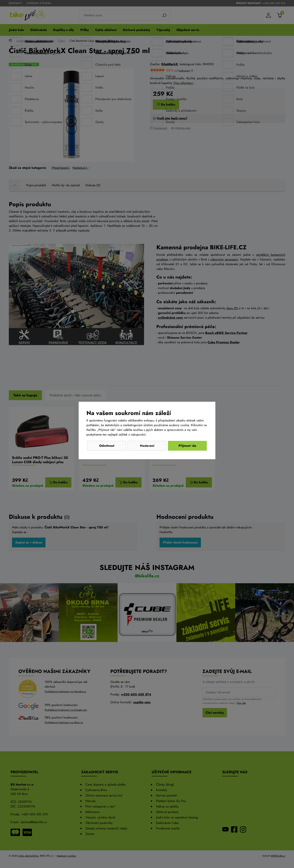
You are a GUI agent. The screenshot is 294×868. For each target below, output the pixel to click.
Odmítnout (107, 446)
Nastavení (147, 446)
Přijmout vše (187, 446)
